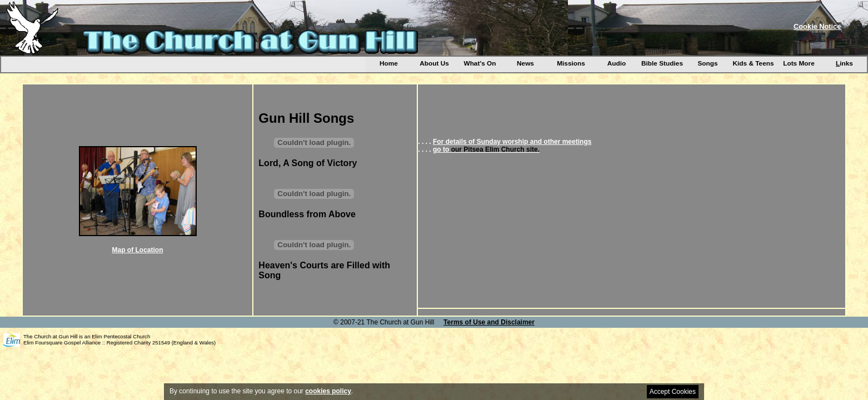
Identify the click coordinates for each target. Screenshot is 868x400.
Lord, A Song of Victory (308, 163)
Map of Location (138, 250)
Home (389, 63)
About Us (434, 63)
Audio (617, 63)
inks (844, 63)
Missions (571, 63)
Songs (707, 63)
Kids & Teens (753, 63)
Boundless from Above (307, 214)
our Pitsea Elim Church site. (495, 149)
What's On (480, 63)
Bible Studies (662, 63)
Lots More (799, 63)
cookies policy (328, 391)
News (525, 63)
